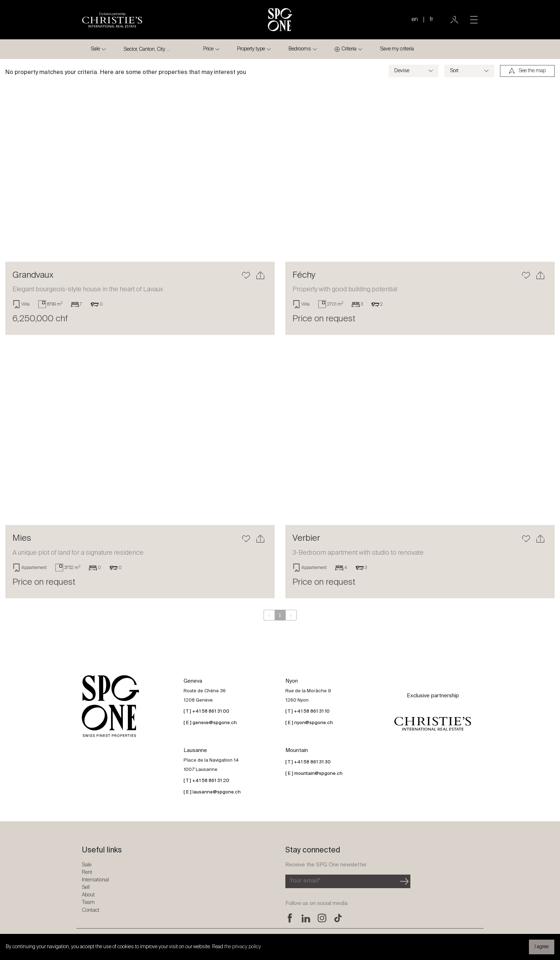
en (415, 20)
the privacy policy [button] (243, 947)
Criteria (346, 49)
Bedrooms (300, 49)
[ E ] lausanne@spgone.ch (212, 792)
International (95, 880)
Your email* (305, 881)
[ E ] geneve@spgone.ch (210, 723)
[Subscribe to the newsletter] (342, 881)
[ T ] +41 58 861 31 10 (307, 711)
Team (88, 902)
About (88, 895)
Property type (251, 49)
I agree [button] (542, 947)
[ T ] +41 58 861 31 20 (206, 781)
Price (208, 49)
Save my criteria (397, 49)
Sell (86, 887)
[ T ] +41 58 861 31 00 (206, 711)
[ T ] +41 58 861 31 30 (308, 762)
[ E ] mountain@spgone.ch (314, 774)
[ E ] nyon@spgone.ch (309, 723)
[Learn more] (140, 172)
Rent (87, 872)
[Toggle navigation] (474, 20)
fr (431, 20)
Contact (91, 910)
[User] (454, 20)
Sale (95, 49)
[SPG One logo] (280, 20)
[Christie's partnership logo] (112, 20)
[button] (26, 172)
